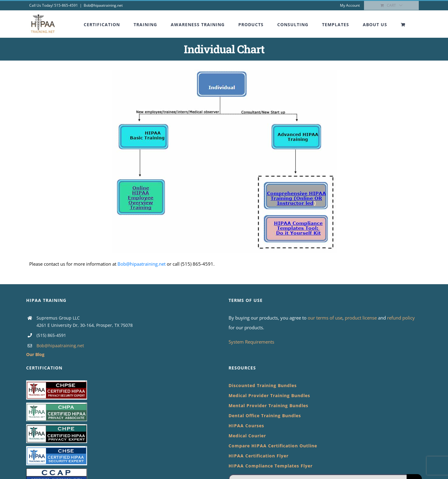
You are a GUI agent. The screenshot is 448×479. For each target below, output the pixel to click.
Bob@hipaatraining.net (103, 5)
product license (361, 318)
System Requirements (251, 342)
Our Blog (35, 354)
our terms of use (325, 318)
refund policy (401, 318)
